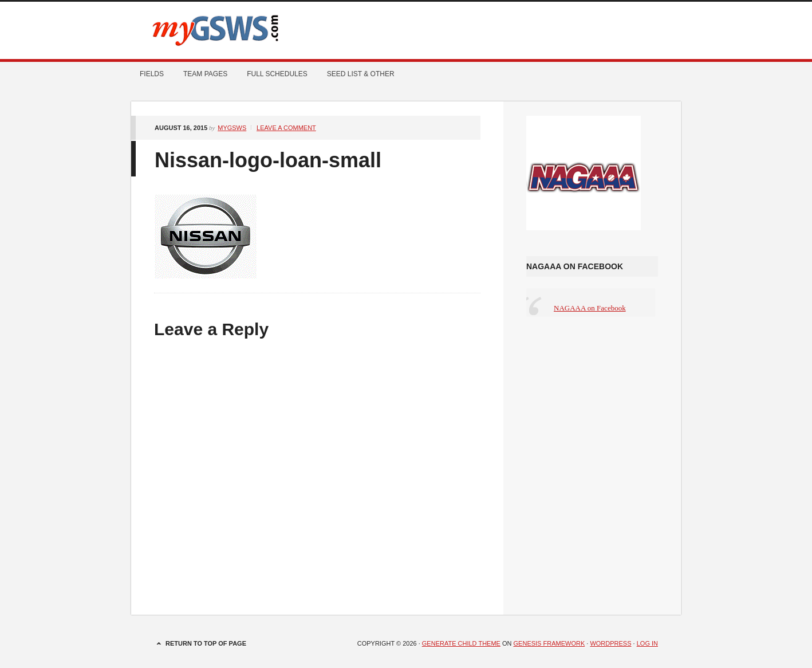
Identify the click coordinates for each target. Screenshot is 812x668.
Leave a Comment (286, 128)
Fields (152, 74)
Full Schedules (273, 74)
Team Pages (201, 74)
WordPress (610, 643)
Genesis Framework (549, 643)
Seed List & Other (356, 74)
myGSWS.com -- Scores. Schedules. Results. (406, 30)
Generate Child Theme (461, 643)
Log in (647, 643)
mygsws (232, 128)
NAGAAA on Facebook (575, 266)
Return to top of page (206, 643)
